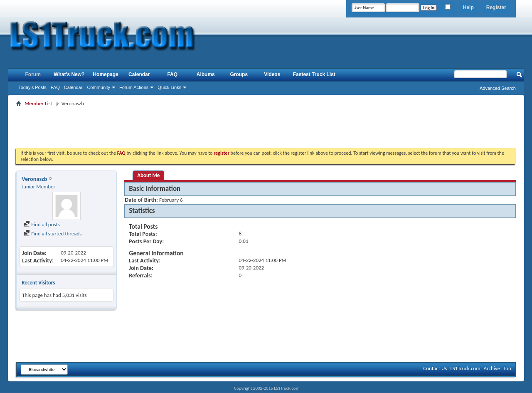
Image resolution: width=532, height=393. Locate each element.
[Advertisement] (266, 127)
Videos (272, 74)
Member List (38, 103)
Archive (492, 368)
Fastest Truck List (314, 74)
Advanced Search (498, 88)
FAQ (55, 87)
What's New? (69, 74)
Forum (33, 74)
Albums (206, 74)
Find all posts (42, 224)
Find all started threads (52, 234)
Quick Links (169, 87)
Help (468, 7)
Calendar (73, 87)
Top (507, 368)
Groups (239, 74)
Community (99, 87)
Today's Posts (32, 87)
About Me (148, 175)
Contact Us (435, 368)
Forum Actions (134, 87)
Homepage (105, 74)
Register (496, 7)
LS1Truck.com (465, 368)
